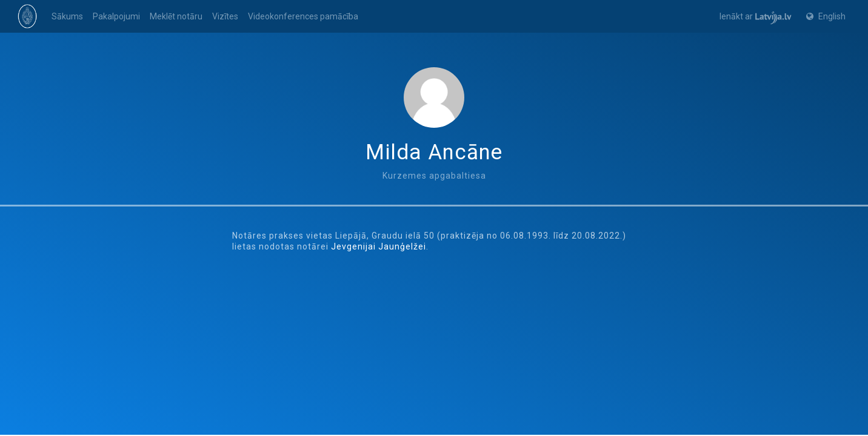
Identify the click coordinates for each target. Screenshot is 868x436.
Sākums (67, 16)
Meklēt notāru (176, 16)
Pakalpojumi (116, 16)
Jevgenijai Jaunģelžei (379, 246)
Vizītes (225, 16)
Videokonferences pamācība (303, 16)
